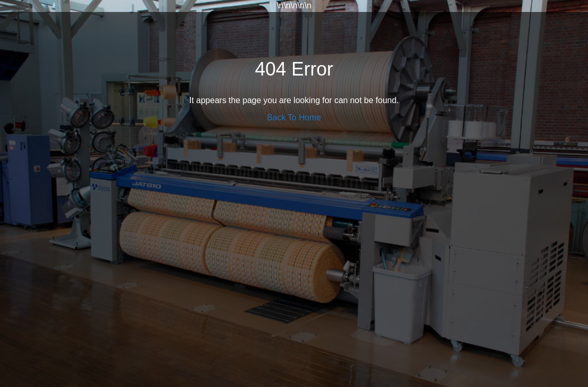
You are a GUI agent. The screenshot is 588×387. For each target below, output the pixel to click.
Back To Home (294, 117)
